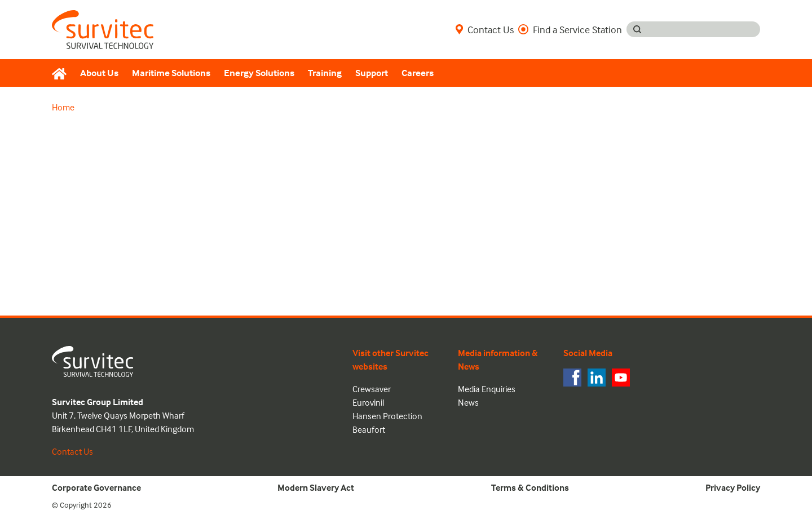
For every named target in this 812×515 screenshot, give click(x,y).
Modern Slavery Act (316, 487)
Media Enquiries (487, 389)
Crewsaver (372, 389)
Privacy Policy (733, 487)
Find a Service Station (570, 29)
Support (372, 73)
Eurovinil (368, 402)
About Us (99, 73)
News (468, 402)
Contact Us (485, 29)
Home (63, 107)
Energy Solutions (259, 73)
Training (325, 73)
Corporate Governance (96, 487)
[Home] (63, 73)
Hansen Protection (387, 416)
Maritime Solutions (171, 73)
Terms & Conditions (530, 487)
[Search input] (704, 29)
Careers (418, 73)
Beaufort (369, 429)
